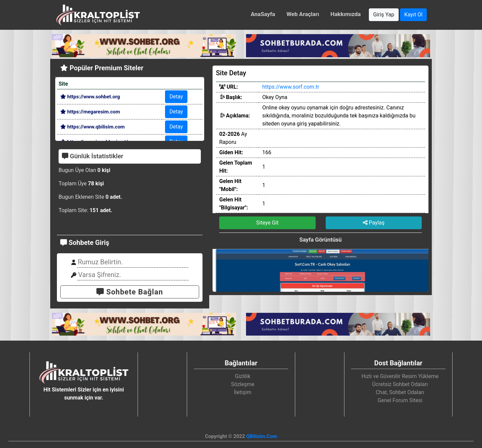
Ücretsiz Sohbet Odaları (400, 384)
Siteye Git (267, 223)
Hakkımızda (345, 14)
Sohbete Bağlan (130, 292)
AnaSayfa (263, 14)
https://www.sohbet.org (90, 97)
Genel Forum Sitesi (400, 400)
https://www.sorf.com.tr (291, 87)
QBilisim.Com (261, 436)
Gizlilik (243, 376)
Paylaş (374, 223)
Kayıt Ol (413, 15)
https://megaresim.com (90, 112)
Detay (176, 97)
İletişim (243, 392)
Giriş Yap (384, 15)
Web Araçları (303, 14)
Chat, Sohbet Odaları (400, 392)
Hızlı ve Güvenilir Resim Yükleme (400, 376)
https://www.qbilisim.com (93, 127)
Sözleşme (243, 384)
